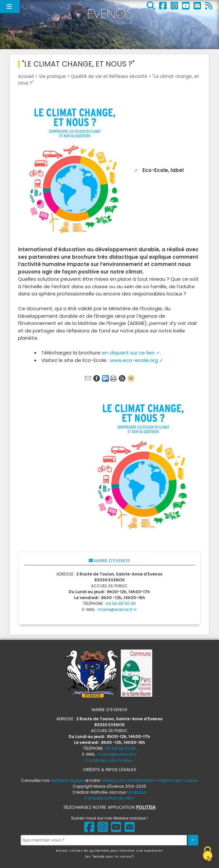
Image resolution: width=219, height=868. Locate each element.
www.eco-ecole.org (134, 360)
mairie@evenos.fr (115, 609)
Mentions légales (67, 780)
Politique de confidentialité (127, 780)
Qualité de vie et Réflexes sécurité (109, 76)
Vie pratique (52, 76)
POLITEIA (146, 807)
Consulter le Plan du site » (109, 798)
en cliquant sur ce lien (128, 353)
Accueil (26, 76)
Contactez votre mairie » (109, 760)
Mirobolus (137, 792)
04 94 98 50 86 (121, 604)
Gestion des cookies (178, 780)
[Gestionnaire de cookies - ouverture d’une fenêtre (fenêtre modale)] (208, 855)
